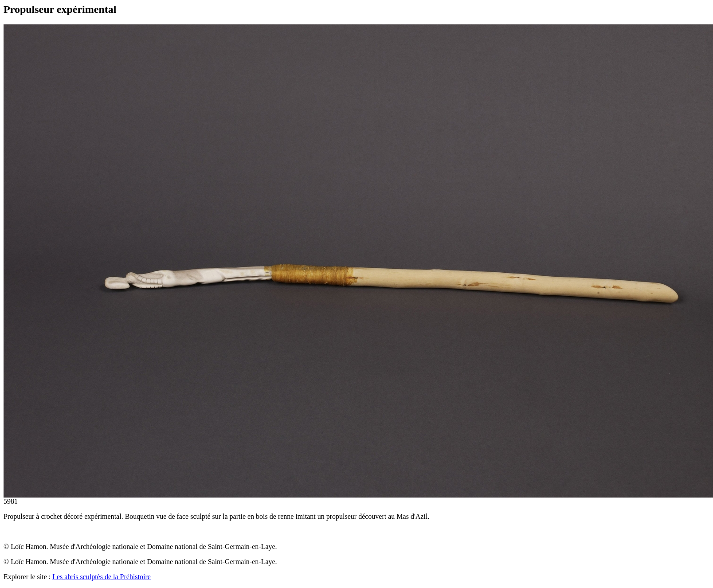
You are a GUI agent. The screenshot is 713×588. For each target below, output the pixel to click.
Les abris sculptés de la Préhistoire (102, 577)
